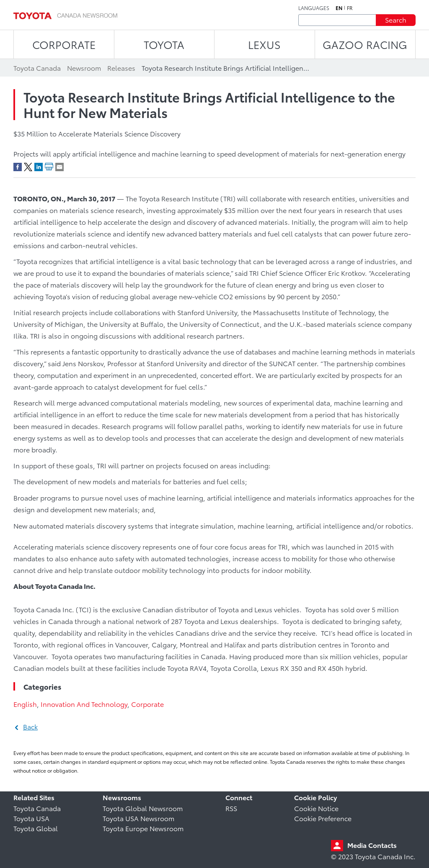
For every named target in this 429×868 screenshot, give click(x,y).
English (25, 704)
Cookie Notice (316, 808)
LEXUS (264, 44)
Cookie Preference (323, 818)
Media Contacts (372, 845)
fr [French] (350, 8)
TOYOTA (164, 44)
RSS (231, 808)
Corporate (147, 704)
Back (30, 726)
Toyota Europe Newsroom (143, 828)
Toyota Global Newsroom (143, 808)
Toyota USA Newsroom (138, 818)
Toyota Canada (37, 808)
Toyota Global (36, 828)
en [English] (339, 8)
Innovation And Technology (84, 704)
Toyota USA (31, 818)
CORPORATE (64, 44)
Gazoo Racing (365, 44)
